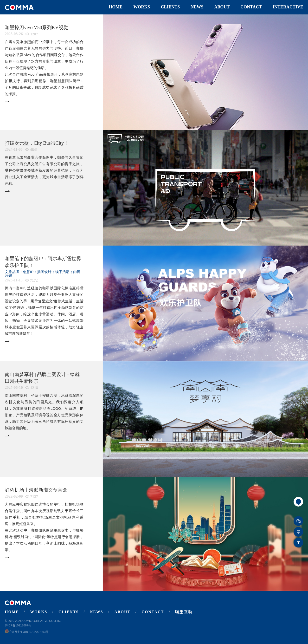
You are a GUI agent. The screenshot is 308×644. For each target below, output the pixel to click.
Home (116, 7)
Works (142, 7)
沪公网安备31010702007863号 (27, 632)
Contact (251, 7)
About (222, 7)
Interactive (288, 7)
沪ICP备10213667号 (18, 625)
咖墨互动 (184, 612)
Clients (170, 7)
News (197, 7)
